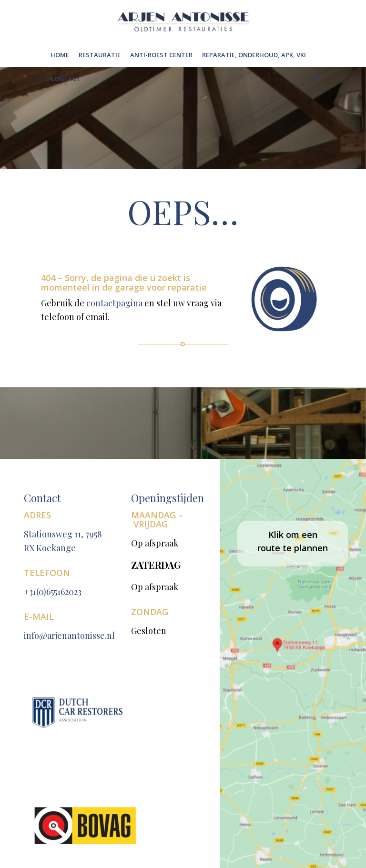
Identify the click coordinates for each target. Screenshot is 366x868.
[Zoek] (315, 79)
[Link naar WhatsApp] (270, 795)
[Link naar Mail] (310, 795)
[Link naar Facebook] (250, 795)
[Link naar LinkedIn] (290, 795)
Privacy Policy (86, 794)
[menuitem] (60, 55)
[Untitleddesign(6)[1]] (183, 21)
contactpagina (119, 304)
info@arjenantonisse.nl (69, 622)
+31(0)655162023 (53, 578)
